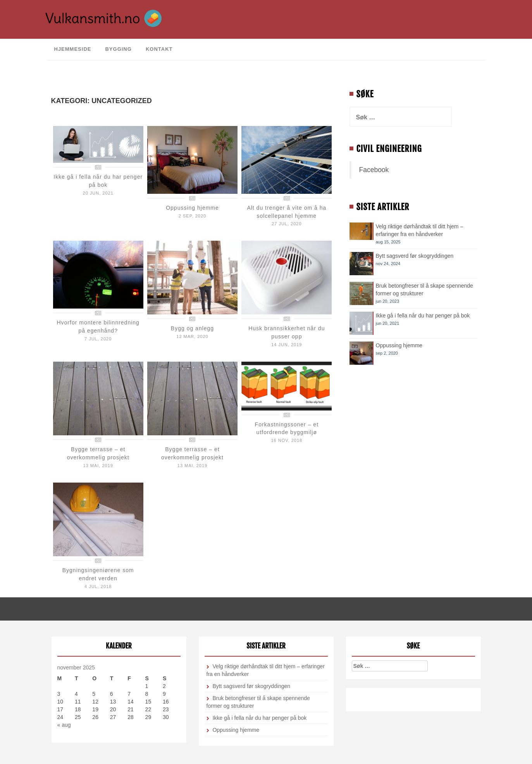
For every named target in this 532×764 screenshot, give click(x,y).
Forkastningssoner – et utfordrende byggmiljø (287, 429)
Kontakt (159, 49)
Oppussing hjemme (192, 208)
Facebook (374, 170)
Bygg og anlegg (192, 328)
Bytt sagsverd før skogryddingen (415, 256)
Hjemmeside (73, 49)
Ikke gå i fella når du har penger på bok (423, 316)
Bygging (118, 49)
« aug (64, 725)
